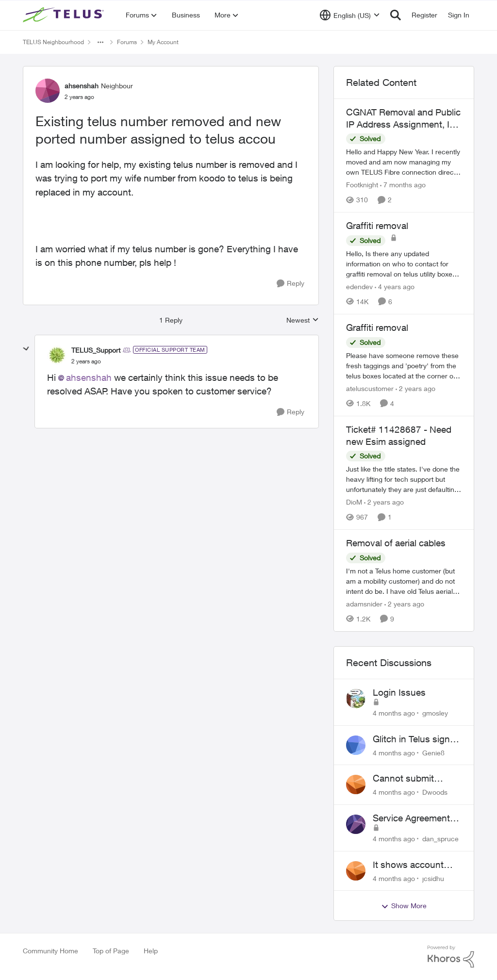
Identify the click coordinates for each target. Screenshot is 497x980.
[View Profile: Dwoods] (356, 784)
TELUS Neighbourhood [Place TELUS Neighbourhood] (53, 42)
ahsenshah (89, 377)
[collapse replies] (26, 349)
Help (151, 951)
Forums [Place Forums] (127, 42)
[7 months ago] (403, 185)
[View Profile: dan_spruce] (356, 824)
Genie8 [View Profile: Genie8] (433, 752)
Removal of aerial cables (396, 543)
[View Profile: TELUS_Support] (57, 355)
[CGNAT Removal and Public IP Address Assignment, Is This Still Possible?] (404, 162)
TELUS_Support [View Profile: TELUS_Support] (96, 350)
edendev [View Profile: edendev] (359, 286)
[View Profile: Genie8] (356, 745)
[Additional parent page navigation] (100, 42)
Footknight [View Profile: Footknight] (362, 185)
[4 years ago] (395, 286)
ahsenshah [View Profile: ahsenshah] (82, 86)
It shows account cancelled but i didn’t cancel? (415, 865)
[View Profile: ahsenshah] (48, 91)
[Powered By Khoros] (451, 957)
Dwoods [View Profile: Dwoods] (435, 792)
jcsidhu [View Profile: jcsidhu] (433, 878)
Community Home (50, 951)
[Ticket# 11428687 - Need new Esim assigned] (404, 479)
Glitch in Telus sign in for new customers (416, 739)
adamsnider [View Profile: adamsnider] (364, 604)
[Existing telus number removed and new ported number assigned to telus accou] (86, 361)
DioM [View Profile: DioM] (354, 502)
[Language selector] (350, 15)
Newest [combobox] (303, 320)
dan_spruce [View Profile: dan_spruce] (440, 839)
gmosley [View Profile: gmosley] (435, 713)
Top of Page (111, 951)
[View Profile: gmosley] (356, 699)
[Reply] (290, 284)
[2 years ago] (415, 388)
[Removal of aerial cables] (404, 581)
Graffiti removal (377, 226)
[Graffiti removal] (404, 264)
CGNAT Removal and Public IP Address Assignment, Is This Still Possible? (403, 118)
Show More (404, 906)
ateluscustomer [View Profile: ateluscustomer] (370, 388)
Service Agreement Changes (411, 818)
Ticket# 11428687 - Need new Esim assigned (399, 435)
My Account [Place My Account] (163, 42)
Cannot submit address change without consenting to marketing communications (412, 779)
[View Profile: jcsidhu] (356, 871)
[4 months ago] (394, 713)
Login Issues (399, 692)
